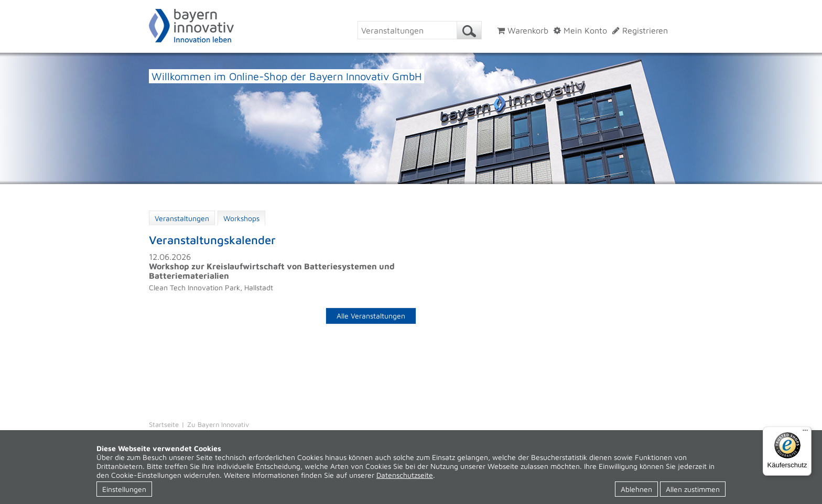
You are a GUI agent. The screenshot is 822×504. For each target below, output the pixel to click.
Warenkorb (523, 30)
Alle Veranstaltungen (371, 316)
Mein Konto (580, 30)
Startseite (164, 424)
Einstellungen (124, 489)
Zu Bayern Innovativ (218, 424)
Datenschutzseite (405, 475)
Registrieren (640, 30)
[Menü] (805, 433)
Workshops (241, 218)
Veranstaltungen (182, 218)
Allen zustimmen (693, 489)
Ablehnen (636, 489)
